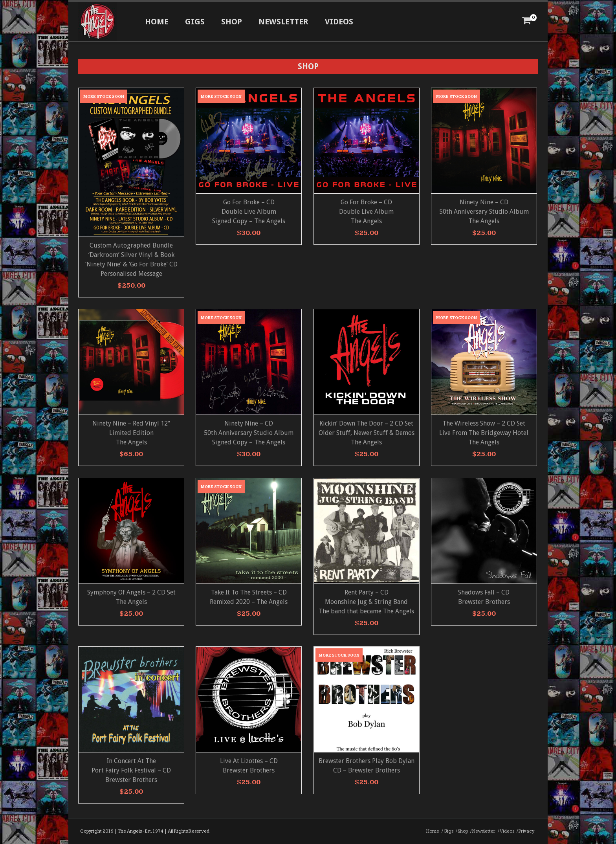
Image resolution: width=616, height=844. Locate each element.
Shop (232, 22)
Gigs (195, 22)
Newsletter (283, 22)
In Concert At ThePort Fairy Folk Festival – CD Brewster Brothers (131, 770)
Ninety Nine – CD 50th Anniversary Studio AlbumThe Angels (484, 212)
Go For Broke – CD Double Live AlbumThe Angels (366, 212)
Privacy (526, 831)
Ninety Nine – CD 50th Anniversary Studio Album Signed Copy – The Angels (249, 433)
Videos (339, 22)
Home (157, 22)
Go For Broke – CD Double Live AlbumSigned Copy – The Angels (249, 212)
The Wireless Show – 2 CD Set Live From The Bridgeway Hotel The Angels (484, 433)
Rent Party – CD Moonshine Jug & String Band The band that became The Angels (366, 602)
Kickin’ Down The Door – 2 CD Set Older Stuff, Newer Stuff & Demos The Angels (367, 433)
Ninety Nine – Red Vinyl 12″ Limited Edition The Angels (131, 433)
